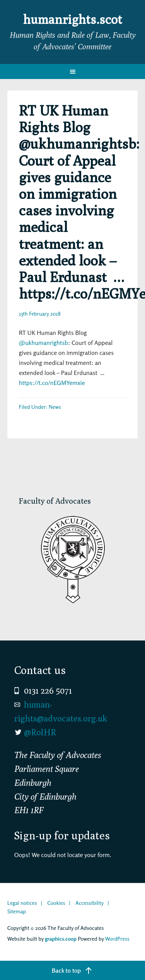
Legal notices (22, 903)
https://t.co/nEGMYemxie (52, 383)
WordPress (117, 939)
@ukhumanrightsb (43, 343)
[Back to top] (72, 970)
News (55, 407)
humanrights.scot (73, 19)
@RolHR (40, 732)
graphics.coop (61, 939)
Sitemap (17, 911)
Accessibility (90, 903)
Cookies (56, 903)
